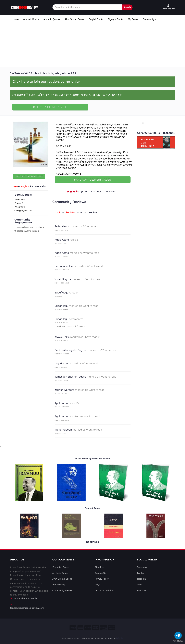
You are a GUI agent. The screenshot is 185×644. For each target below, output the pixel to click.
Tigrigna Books (116, 19)
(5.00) (84, 192)
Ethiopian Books (61, 567)
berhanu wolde (64, 266)
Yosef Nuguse (63, 279)
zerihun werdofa (65, 390)
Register (25, 186)
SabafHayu (61, 293)
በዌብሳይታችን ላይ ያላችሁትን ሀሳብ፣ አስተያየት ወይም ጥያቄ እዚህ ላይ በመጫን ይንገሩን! (67, 95)
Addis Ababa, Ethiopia (23, 598)
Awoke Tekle (62, 337)
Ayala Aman (62, 403)
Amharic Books (31, 19)
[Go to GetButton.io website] (178, 641)
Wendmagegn (63, 430)
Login (15, 186)
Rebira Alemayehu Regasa (71, 350)
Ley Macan (61, 363)
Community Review (63, 590)
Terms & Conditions (105, 590)
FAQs (97, 585)
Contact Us (100, 573)
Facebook (142, 567)
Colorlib (119, 638)
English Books (96, 19)
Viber (140, 585)
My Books (133, 19)
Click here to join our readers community (46, 82)
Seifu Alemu (62, 226)
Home (16, 19)
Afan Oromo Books (74, 19)
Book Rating (59, 585)
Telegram (142, 579)
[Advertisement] (92, 46)
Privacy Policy (102, 579)
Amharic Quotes (52, 19)
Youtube (141, 590)
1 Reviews (110, 192)
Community (150, 19)
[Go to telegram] (178, 635)
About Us (99, 567)
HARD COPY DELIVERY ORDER (50, 107)
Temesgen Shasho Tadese (70, 377)
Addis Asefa (62, 240)
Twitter (141, 573)
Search (127, 7)
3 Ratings (96, 192)
